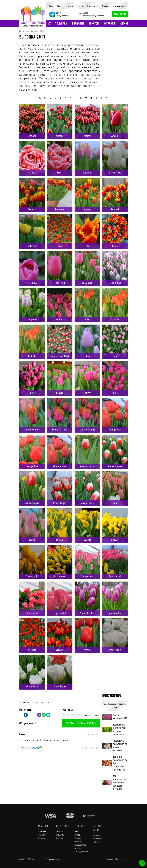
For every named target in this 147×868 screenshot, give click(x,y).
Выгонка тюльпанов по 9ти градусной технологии (120, 763)
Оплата (80, 6)
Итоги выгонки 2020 (120, 717)
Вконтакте (97, 835)
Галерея (70, 6)
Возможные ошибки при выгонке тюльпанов (119, 730)
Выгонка (125, 24)
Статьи (60, 6)
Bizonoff (124, 859)
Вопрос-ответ (93, 6)
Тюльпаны (61, 24)
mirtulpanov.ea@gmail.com (93, 16)
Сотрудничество (119, 6)
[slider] (72, 715)
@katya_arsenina (61, 16)
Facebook (97, 839)
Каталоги (109, 24)
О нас (51, 6)
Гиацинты (78, 24)
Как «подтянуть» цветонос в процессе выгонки (119, 782)
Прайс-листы (120, 14)
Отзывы (105, 6)
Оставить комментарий (81, 723)
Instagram (97, 842)
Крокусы (94, 24)
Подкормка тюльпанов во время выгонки (120, 746)
